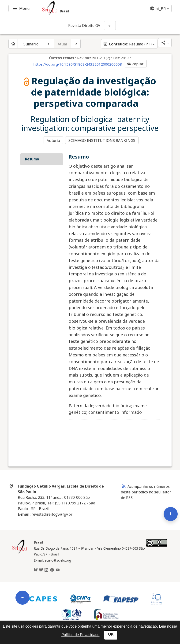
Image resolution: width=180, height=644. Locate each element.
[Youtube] (58, 569)
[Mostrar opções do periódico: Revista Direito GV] (110, 26)
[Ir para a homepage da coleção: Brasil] (76, 8)
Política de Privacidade (81, 635)
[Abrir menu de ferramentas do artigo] (22, 593)
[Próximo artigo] (76, 44)
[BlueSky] (36, 569)
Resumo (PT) (127, 44)
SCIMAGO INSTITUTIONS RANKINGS (102, 140)
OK (111, 634)
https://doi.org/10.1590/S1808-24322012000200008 (78, 64)
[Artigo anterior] (49, 44)
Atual (62, 44)
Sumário (31, 44)
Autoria (53, 140)
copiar (135, 64)
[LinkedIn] (46, 569)
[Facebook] (52, 569)
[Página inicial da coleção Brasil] (20, 552)
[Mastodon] (41, 569)
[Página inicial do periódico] (13, 44)
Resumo (32, 159)
